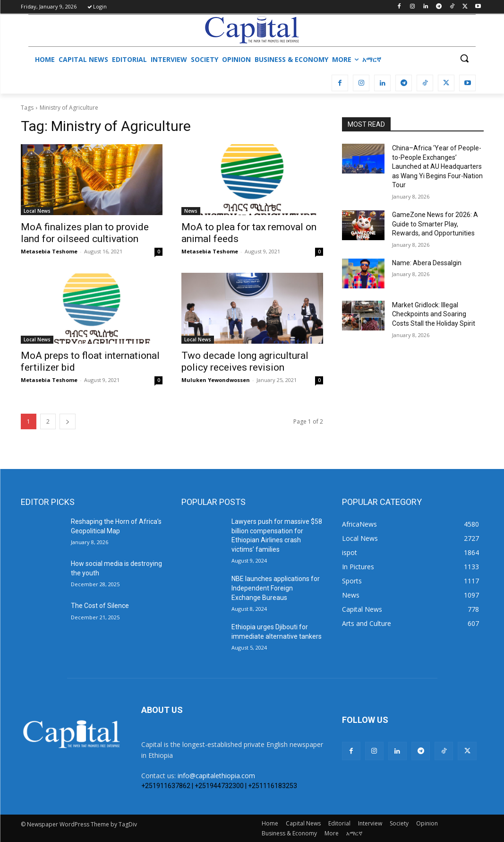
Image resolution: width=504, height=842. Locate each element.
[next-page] (68, 421)
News (191, 211)
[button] (464, 58)
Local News (37, 211)
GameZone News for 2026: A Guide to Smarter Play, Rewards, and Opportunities (435, 224)
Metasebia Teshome (49, 251)
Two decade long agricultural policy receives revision (245, 361)
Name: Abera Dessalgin (427, 263)
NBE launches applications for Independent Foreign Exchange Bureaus (276, 588)
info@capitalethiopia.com (216, 776)
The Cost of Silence (100, 606)
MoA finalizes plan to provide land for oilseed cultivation (85, 233)
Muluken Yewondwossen (216, 380)
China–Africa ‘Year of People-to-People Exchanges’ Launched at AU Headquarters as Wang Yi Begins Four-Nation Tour (437, 166)
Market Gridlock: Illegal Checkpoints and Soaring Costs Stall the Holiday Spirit (434, 314)
